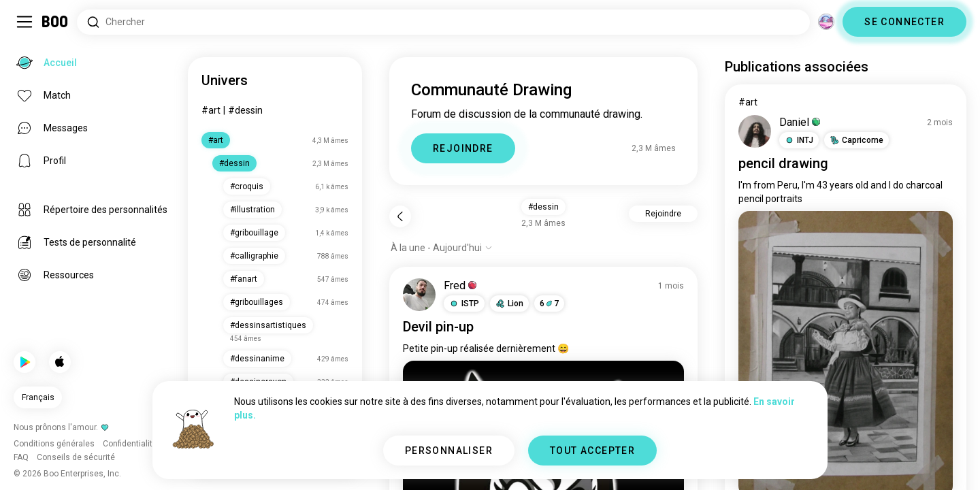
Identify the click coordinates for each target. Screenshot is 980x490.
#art (211, 110)
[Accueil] (55, 22)
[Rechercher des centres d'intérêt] (443, 22)
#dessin (245, 110)
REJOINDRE (463, 148)
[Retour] (400, 216)
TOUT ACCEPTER (592, 451)
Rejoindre (663, 214)
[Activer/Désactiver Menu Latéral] (24, 22)
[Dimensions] (826, 22)
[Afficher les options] (442, 248)
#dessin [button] (543, 207)
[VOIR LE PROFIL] (419, 295)
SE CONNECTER (904, 22)
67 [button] (549, 304)
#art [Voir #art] (748, 102)
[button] (464, 304)
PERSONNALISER (449, 451)
